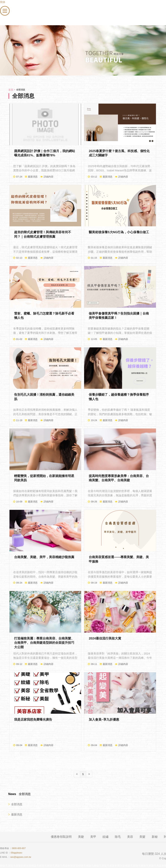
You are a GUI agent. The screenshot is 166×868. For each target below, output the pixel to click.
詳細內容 (49, 177)
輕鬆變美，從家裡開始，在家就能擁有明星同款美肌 (44, 478)
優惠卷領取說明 (61, 837)
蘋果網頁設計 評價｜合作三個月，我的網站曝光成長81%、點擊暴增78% (45, 153)
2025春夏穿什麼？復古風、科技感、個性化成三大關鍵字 (119, 153)
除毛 (118, 837)
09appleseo (16, 853)
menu (3, 8)
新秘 (155, 837)
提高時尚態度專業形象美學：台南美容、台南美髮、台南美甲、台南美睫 (119, 478)
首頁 (11, 90)
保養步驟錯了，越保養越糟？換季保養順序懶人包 (119, 397)
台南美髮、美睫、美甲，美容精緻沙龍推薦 (44, 557)
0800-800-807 (19, 848)
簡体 (3, 2)
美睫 (81, 837)
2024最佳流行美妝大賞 (105, 638)
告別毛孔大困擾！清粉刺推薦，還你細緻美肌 (44, 397)
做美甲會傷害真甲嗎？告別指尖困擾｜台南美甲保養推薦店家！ (119, 316)
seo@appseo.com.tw (21, 857)
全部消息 (15, 804)
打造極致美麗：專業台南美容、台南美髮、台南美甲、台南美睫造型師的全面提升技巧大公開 (44, 643)
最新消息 (33, 177)
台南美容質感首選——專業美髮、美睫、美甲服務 (119, 559)
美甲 (93, 837)
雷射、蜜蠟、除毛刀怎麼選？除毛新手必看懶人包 (44, 316)
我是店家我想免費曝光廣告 (33, 720)
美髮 (142, 837)
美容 (130, 837)
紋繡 (106, 837)
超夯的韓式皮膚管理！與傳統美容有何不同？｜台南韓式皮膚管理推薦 (43, 234)
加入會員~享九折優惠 (104, 720)
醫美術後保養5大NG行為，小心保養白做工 (119, 232)
